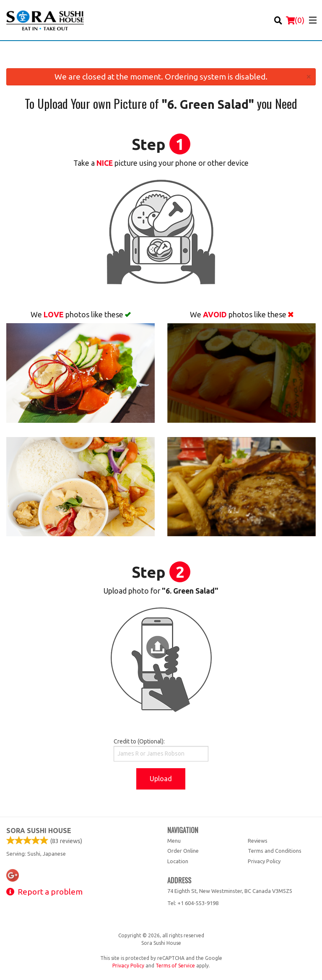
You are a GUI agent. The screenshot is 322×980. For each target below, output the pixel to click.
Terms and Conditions (275, 851)
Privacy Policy (264, 861)
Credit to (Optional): (161, 750)
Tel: (193, 903)
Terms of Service (175, 966)
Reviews (258, 841)
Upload (161, 779)
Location (178, 861)
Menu (174, 841)
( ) (295, 20)
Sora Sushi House (39, 831)
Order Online (183, 851)
